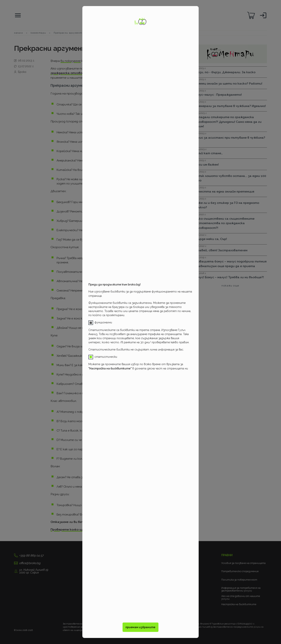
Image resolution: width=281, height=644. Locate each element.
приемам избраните (140, 627)
